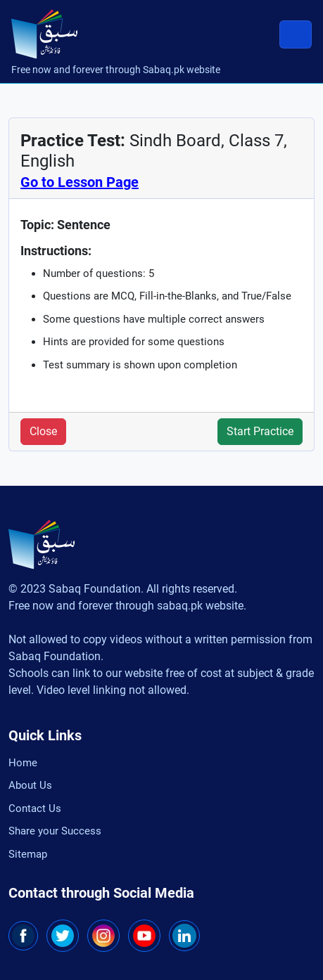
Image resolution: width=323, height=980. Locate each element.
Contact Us (35, 808)
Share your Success (55, 831)
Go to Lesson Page (80, 182)
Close (43, 431)
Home (23, 763)
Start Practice (260, 431)
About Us (30, 785)
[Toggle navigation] (296, 34)
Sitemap (28, 854)
